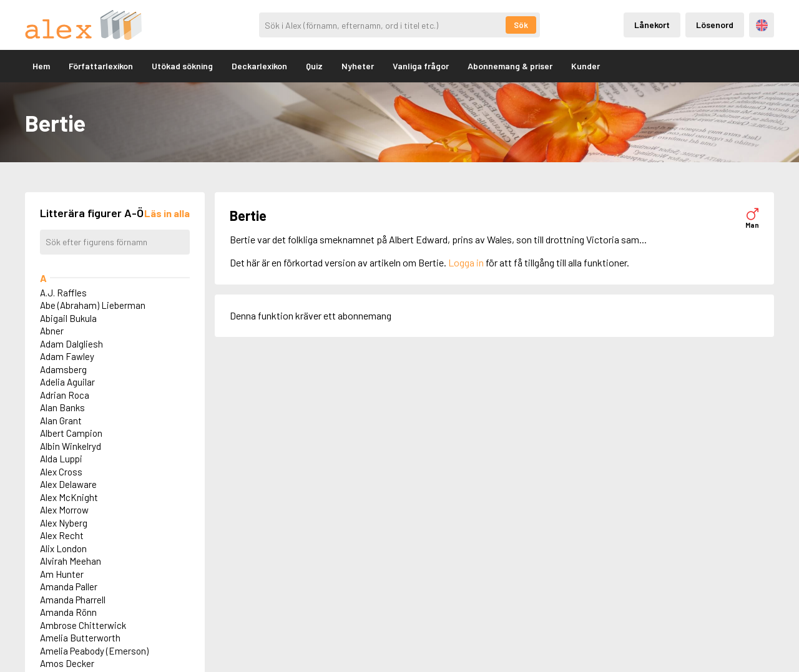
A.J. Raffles (63, 293)
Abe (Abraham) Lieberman (93, 305)
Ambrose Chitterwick (83, 625)
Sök (521, 25)
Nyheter (358, 66)
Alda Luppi (61, 459)
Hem (41, 66)
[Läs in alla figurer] (167, 213)
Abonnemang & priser (510, 66)
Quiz (314, 66)
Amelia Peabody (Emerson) (94, 651)
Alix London (63, 548)
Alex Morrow (64, 510)
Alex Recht (62, 535)
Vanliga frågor (421, 66)
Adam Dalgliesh (71, 344)
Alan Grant (61, 421)
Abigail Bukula (68, 318)
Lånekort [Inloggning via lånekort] (652, 25)
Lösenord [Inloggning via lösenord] (715, 25)
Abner (52, 331)
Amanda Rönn (68, 612)
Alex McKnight (69, 497)
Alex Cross (61, 472)
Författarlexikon (101, 66)
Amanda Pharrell (73, 600)
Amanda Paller (69, 587)
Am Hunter (62, 574)
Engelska (762, 25)
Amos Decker (67, 663)
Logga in (466, 262)
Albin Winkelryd (71, 446)
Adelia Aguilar (67, 382)
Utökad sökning (182, 66)
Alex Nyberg (64, 523)
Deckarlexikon (259, 66)
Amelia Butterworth (80, 638)
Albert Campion (71, 433)
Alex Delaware (68, 484)
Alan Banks (62, 407)
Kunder (586, 66)
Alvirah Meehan (71, 561)
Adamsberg (63, 369)
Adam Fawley (67, 356)
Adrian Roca (65, 395)
